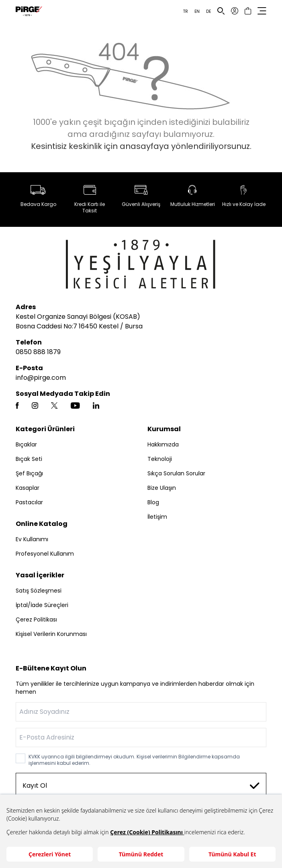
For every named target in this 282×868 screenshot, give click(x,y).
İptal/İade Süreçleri (42, 605)
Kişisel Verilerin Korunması (51, 634)
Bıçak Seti (29, 459)
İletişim (157, 517)
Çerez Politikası (36, 619)
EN (197, 11)
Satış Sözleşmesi (39, 591)
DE (208, 11)
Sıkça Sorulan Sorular (176, 473)
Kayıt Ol (141, 785)
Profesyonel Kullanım (45, 554)
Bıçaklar (26, 444)
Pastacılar (29, 502)
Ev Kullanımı (32, 539)
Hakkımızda (163, 444)
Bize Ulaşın (162, 488)
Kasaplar (28, 488)
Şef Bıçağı (29, 473)
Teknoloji (160, 459)
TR (186, 11)
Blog (153, 502)
